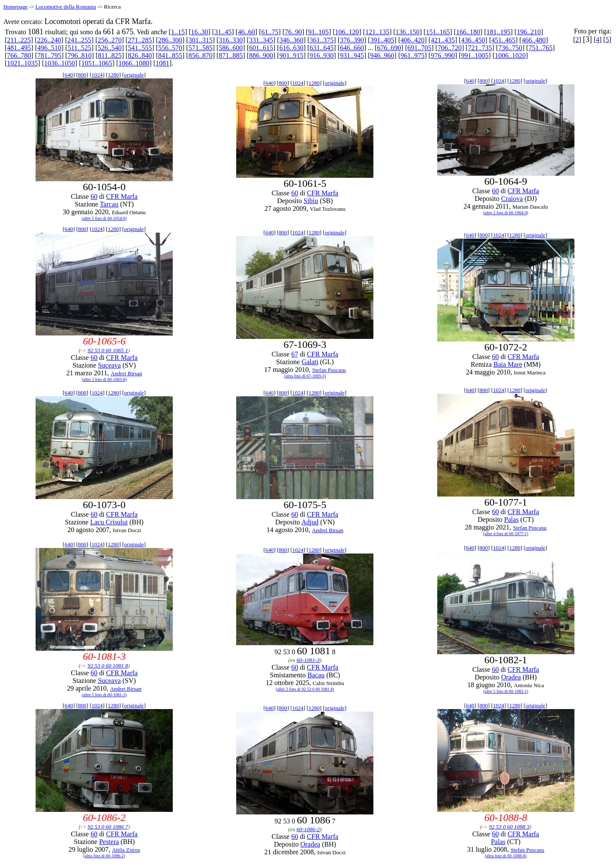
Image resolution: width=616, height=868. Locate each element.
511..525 (80, 48)
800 (82, 75)
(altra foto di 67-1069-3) (305, 376)
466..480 (534, 40)
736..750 (510, 48)
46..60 (246, 32)
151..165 (438, 32)
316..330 (231, 40)
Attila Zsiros (126, 850)
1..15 (178, 32)
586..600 (231, 48)
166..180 (468, 32)
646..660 (352, 48)
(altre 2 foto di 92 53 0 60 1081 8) (305, 689)
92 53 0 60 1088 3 (509, 827)
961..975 (412, 55)
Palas (511, 519)
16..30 (200, 32)
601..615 (261, 48)
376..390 (352, 40)
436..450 (473, 40)
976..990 (443, 55)
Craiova (512, 199)
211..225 (19, 40)
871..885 (231, 55)
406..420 (412, 40)
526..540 (110, 48)
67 (294, 354)
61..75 (270, 32)
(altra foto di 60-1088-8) (506, 856)
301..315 (201, 40)
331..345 (261, 40)
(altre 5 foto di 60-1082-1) (506, 691)
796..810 (80, 55)
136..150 (408, 32)
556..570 (170, 48)
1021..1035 (22, 63)
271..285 (140, 40)
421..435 (443, 40)
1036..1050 (60, 63)
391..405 (382, 40)
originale (134, 75)
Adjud (310, 522)
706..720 (450, 48)
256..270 (110, 40)
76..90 (293, 32)
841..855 (170, 55)
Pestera (109, 842)
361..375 (322, 40)
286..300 (170, 40)
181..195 (499, 32)
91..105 (319, 32)
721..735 (480, 48)
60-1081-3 (308, 660)
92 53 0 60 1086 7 (108, 827)
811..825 (110, 55)
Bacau (316, 675)
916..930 (322, 55)
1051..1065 (97, 63)
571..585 (201, 48)
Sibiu (311, 201)
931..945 (352, 55)
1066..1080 (134, 63)
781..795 (49, 55)
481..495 (19, 48)
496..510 (49, 48)
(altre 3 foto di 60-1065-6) (104, 379)
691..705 (419, 48)
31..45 (223, 32)
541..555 (140, 48)
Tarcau (109, 204)
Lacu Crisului (109, 522)
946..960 (382, 55)
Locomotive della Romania (66, 7)
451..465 (503, 40)
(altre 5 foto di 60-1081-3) (104, 695)
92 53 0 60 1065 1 (108, 350)
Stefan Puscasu (329, 370)
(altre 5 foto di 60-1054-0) (104, 218)
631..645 (322, 48)
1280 (113, 75)
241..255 (79, 40)
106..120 (347, 32)
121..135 (377, 32)
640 (69, 75)
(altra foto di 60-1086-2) (104, 856)
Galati (310, 362)
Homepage (15, 7)
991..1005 (475, 55)
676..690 (389, 48)
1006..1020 (510, 55)
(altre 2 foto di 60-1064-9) (506, 213)
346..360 (291, 40)
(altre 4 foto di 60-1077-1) (506, 534)
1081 (162, 63)
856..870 (201, 55)
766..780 (19, 55)
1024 (97, 75)
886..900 (261, 55)
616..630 (291, 48)
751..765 (541, 48)
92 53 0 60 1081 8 (108, 666)
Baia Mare (508, 364)
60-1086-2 (308, 829)
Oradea (511, 677)
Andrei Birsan (126, 373)
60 (94, 196)
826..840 (140, 55)
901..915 (291, 55)
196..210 (529, 32)
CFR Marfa (122, 196)
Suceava (109, 365)
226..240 (49, 40)
